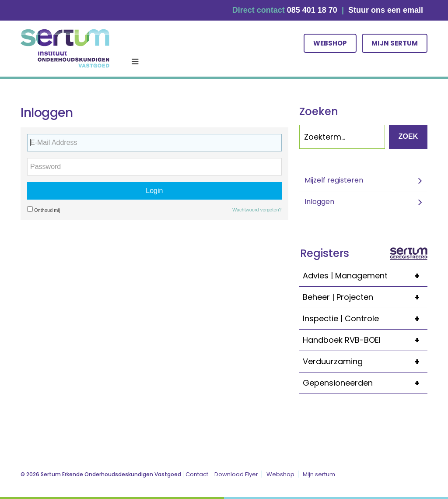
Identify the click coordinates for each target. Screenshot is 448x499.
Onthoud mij (44, 209)
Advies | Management (365, 276)
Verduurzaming (365, 362)
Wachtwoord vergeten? (257, 210)
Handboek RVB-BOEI (365, 340)
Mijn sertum (395, 43)
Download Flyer (236, 474)
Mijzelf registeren (334, 180)
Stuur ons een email (386, 10)
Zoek (408, 136)
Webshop (330, 43)
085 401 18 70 (312, 10)
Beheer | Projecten (365, 297)
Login (154, 191)
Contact (197, 474)
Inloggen (319, 202)
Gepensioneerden (365, 383)
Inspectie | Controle (365, 319)
